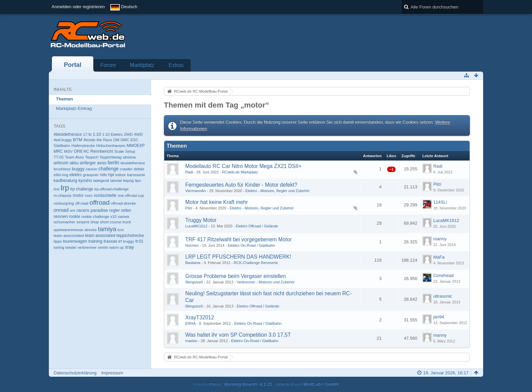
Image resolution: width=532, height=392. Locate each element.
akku (74, 163)
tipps (58, 241)
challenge (109, 169)
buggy (78, 169)
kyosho (85, 181)
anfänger (88, 163)
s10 (113, 217)
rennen (61, 216)
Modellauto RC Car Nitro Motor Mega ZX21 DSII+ (243, 166)
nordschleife (105, 195)
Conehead (443, 275)
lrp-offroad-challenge (111, 189)
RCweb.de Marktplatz (240, 172)
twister (71, 247)
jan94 (439, 317)
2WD (128, 134)
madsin (191, 341)
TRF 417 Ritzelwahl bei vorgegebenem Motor (239, 239)
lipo (138, 181)
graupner (91, 175)
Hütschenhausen (111, 146)
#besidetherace (68, 134)
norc (89, 195)
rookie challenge (95, 217)
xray (130, 247)
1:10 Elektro (112, 134)
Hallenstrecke (83, 146)
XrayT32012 (200, 318)
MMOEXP (136, 146)
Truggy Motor (201, 220)
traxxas (110, 241)
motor (78, 195)
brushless (62, 169)
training (96, 241)
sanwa (123, 217)
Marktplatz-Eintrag (74, 108)
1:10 (97, 134)
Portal (73, 65)
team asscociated (69, 236)
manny (440, 239)
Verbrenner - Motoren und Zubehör (266, 282)
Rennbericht (102, 151)
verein (103, 247)
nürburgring (64, 203)
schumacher (64, 222)
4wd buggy (63, 140)
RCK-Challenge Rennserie (256, 263)
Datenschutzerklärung (75, 373)
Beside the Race (98, 140)
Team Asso (74, 157)
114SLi (440, 202)
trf (120, 241)
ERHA (191, 323)
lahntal (116, 181)
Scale (119, 151)
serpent (83, 222)
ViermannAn (196, 191)
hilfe (104, 175)
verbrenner (87, 247)
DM (116, 140)
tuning (59, 247)
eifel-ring (61, 175)
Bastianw (193, 263)
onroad (61, 210)
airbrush (61, 163)
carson (92, 169)
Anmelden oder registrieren (78, 7)
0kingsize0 (194, 282)
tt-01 (139, 241)
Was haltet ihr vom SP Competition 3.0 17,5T (238, 335)
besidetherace (133, 163)
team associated (100, 236)
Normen (192, 245)
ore (73, 210)
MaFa (439, 257)
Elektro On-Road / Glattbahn (251, 245)
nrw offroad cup (131, 195)
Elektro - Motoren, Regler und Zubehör (277, 191)
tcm (121, 230)
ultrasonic (443, 296)
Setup (130, 151)
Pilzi (437, 184)
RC (86, 151)
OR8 (78, 151)
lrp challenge (82, 189)
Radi (189, 172)
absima (129, 157)
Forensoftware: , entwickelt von (266, 384)
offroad (100, 202)
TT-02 (59, 157)
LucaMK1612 (196, 226)
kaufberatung (65, 181)
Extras (176, 65)
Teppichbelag (110, 157)
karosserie (136, 175)
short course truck (116, 222)
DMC (125, 140)
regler (115, 210)
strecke (91, 230)
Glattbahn (62, 146)
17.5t (87, 134)
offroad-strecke (123, 203)
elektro (76, 175)
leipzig (128, 181)
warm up (117, 247)
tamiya (107, 229)
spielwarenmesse (68, 230)
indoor (121, 175)
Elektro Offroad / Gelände (257, 226)
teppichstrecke (130, 236)
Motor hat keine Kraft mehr (217, 202)
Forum (108, 65)
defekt (139, 169)
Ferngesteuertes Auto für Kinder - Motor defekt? (241, 185)
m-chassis (63, 195)
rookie (75, 217)
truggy (129, 241)
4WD (138, 134)
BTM (78, 140)
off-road (82, 203)
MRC (58, 151)
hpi (111, 175)
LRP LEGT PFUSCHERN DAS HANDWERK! (238, 257)
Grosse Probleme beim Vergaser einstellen (235, 276)
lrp (65, 188)
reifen (126, 210)
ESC (135, 140)
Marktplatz (142, 65)
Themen (64, 99)
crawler (126, 169)
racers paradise (92, 210)
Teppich (92, 157)
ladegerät (101, 181)
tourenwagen (75, 241)
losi (56, 189)
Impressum (112, 373)
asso (102, 163)
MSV (68, 151)
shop (95, 222)
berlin (114, 163)
